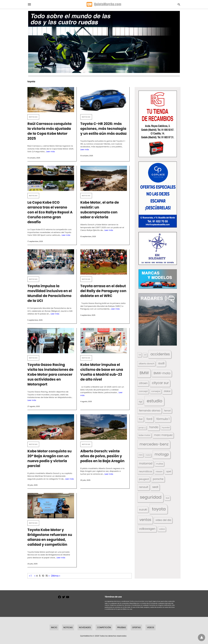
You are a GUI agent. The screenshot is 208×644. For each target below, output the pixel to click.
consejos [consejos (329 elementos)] (156, 391)
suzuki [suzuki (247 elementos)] (143, 509)
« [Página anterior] (35, 576)
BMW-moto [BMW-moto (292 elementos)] (162, 373)
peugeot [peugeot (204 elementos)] (144, 479)
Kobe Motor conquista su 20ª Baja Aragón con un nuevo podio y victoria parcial (50, 458)
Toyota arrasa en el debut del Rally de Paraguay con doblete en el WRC (103, 291)
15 (47, 576)
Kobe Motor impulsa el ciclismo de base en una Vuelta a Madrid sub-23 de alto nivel (102, 372)
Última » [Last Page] (56, 576)
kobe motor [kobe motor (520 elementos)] (145, 435)
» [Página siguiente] (49, 576)
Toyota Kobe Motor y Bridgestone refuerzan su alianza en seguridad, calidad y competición (50, 537)
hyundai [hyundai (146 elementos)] (166, 427)
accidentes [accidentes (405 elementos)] (160, 354)
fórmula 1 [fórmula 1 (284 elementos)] (163, 419)
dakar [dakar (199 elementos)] (167, 391)
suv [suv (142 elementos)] (168, 498)
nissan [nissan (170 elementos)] (159, 472)
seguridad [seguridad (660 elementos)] (151, 497)
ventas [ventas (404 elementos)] (145, 520)
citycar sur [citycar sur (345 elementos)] (160, 383)
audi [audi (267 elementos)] (161, 363)
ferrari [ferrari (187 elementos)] (167, 411)
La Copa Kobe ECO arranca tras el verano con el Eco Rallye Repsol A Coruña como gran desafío (50, 212)
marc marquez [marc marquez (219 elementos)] (163, 435)
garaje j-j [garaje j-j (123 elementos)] (142, 428)
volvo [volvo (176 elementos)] (162, 529)
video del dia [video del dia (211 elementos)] (163, 520)
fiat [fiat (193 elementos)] (141, 419)
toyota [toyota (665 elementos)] (159, 509)
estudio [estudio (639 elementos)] (155, 401)
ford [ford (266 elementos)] (149, 419)
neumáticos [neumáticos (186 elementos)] (145, 471)
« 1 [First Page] (30, 576)
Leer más (51, 152)
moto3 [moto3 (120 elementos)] (148, 455)
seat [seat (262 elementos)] (155, 487)
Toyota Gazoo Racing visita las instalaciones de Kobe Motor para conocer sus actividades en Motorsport (50, 374)
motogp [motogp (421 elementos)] (162, 454)
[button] (158, 124)
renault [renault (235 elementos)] (144, 487)
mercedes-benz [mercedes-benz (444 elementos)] (154, 444)
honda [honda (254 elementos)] (154, 427)
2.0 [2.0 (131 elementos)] (145, 355)
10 (43, 576)
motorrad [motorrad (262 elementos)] (146, 464)
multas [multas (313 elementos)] (160, 464)
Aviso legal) (149, 601)
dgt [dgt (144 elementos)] (140, 402)
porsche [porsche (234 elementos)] (158, 479)
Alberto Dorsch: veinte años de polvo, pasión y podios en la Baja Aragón (102, 456)
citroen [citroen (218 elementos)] (143, 383)
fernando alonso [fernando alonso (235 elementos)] (150, 410)
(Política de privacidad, (137, 601)
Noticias (33, 117)
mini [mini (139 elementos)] (140, 455)
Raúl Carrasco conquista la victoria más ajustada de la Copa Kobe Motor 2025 (49, 131)
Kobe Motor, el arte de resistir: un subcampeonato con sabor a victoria (100, 210)
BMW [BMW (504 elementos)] (144, 373)
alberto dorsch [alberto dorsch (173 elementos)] (147, 364)
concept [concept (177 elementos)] (143, 391)
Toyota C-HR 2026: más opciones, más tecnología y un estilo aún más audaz (103, 129)
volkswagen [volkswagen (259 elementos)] (147, 529)
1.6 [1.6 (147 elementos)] (140, 355)
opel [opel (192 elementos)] (169, 471)
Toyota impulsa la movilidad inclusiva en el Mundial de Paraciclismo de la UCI (50, 293)
